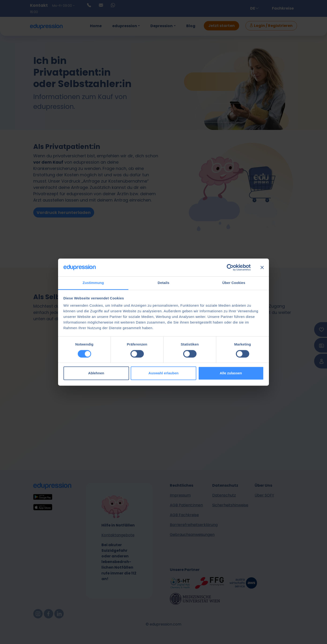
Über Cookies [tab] (234, 283)
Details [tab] (163, 283)
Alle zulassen (231, 373)
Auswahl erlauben (163, 373)
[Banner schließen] (262, 267)
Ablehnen (96, 373)
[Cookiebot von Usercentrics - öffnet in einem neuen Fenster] (230, 267)
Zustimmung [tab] (93, 283)
